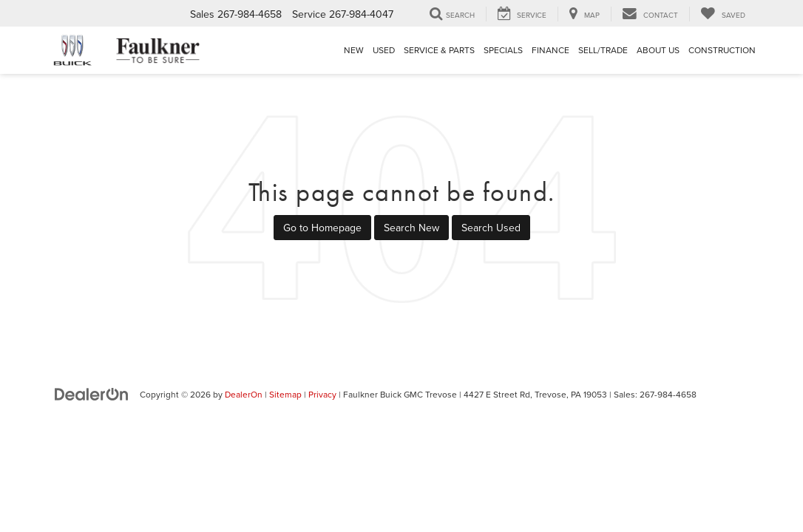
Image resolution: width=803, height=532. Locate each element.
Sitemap (285, 394)
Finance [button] (550, 50)
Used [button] (384, 50)
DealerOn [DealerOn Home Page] (244, 394)
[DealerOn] (92, 394)
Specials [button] (503, 50)
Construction (722, 50)
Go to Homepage (322, 228)
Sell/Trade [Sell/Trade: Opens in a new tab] (603, 50)
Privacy (322, 394)
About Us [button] (658, 50)
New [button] (354, 50)
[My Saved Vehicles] (723, 14)
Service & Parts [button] (439, 50)
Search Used (491, 228)
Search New (411, 228)
